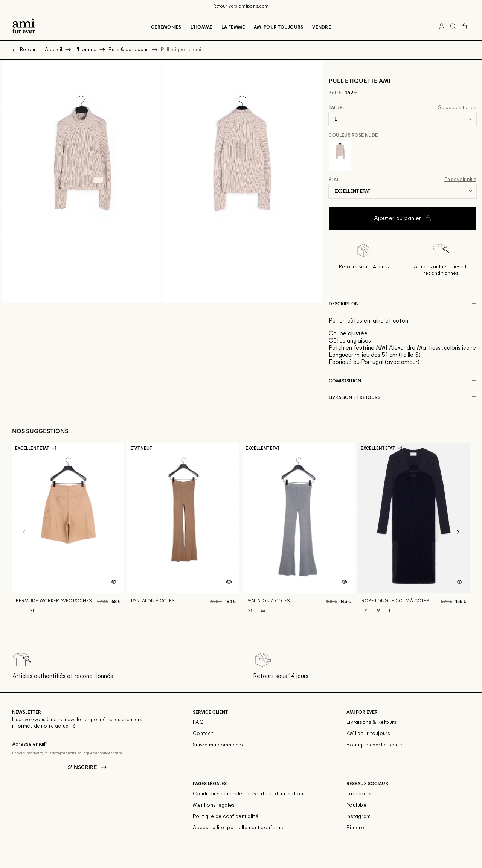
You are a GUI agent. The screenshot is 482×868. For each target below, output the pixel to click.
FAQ (198, 723)
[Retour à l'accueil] (24, 27)
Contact (203, 734)
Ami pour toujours (278, 27)
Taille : (336, 108)
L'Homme (202, 27)
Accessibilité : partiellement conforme (239, 828)
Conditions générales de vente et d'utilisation (248, 794)
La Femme (233, 27)
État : (335, 180)
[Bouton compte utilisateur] (442, 27)
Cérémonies (166, 27)
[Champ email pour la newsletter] (87, 743)
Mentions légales (214, 805)
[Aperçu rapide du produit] (114, 582)
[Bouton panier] (464, 27)
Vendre (321, 27)
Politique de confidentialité (226, 817)
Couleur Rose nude (353, 135)
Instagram (359, 817)
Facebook (359, 794)
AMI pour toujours (368, 734)
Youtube (356, 805)
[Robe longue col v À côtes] (414, 532)
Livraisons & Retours (372, 723)
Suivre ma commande (219, 745)
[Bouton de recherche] (453, 27)
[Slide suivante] (458, 532)
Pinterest (358, 828)
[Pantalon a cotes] (183, 532)
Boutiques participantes (376, 745)
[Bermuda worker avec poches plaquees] (68, 532)
